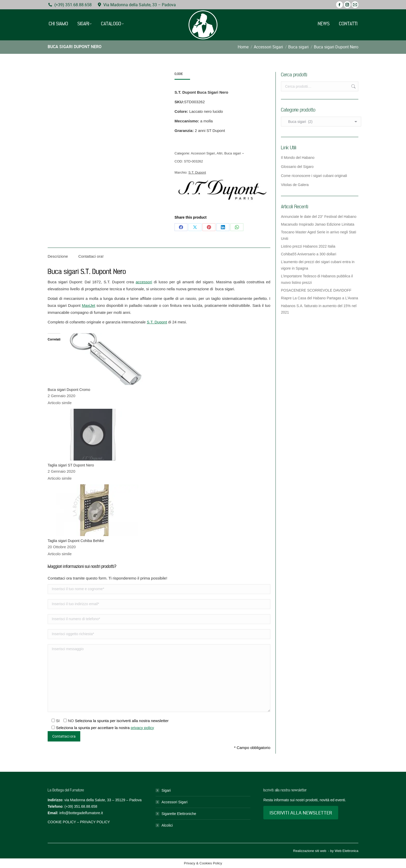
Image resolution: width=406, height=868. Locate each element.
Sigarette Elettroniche (179, 814)
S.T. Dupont (197, 172)
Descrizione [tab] (58, 256)
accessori (144, 282)
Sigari (166, 790)
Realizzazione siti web (310, 851)
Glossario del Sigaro (297, 167)
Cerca (353, 86)
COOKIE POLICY (62, 822)
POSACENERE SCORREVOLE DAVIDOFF (316, 290)
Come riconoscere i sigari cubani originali (314, 176)
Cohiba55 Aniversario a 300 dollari (309, 254)
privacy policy (142, 728)
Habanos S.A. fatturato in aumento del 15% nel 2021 (319, 309)
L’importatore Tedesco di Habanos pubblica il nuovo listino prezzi (317, 279)
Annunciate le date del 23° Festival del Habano (319, 217)
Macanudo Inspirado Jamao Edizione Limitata (318, 224)
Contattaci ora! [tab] (91, 256)
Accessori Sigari (203, 153)
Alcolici (167, 825)
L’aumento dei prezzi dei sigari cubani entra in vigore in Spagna (318, 265)
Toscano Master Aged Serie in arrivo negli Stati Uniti (318, 235)
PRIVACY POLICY (95, 822)
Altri (220, 153)
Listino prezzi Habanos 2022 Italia (308, 246)
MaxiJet (89, 305)
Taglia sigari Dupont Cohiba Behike (76, 541)
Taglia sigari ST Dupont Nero (71, 465)
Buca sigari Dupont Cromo (69, 390)
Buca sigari (233, 153)
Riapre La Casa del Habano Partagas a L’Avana (320, 298)
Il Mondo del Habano (298, 158)
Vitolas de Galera (295, 185)
